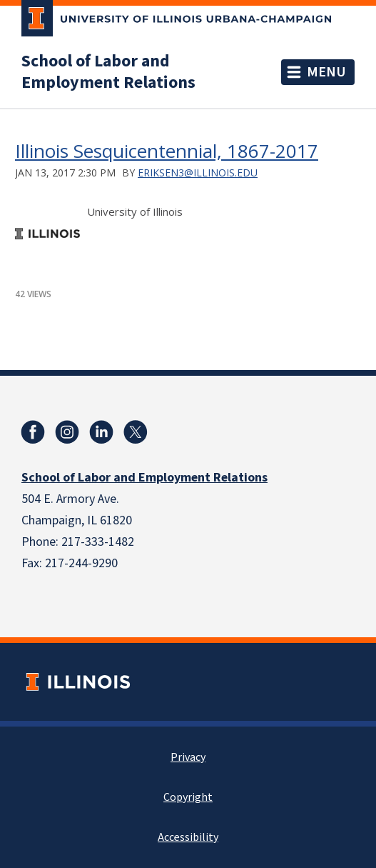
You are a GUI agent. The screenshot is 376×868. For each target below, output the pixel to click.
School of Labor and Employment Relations (108, 72)
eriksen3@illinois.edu (198, 173)
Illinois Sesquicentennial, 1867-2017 (167, 151)
